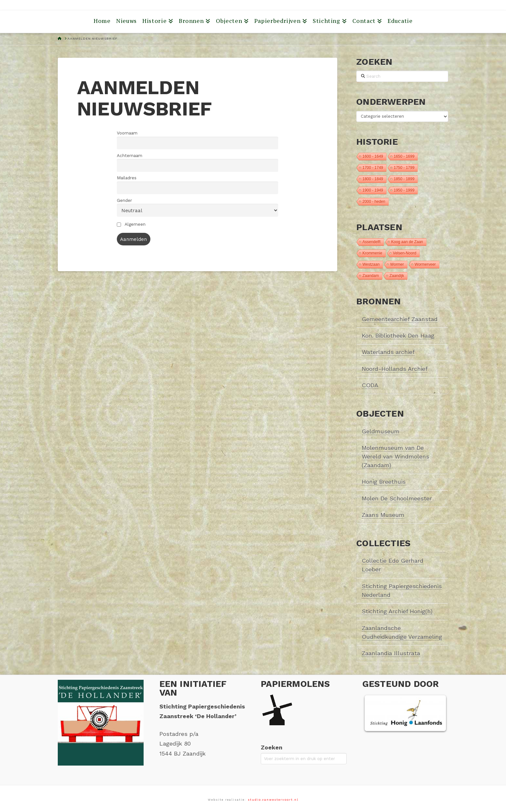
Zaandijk (397, 276)
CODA (370, 385)
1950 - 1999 (404, 190)
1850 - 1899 (404, 179)
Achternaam (130, 155)
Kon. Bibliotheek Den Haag (398, 336)
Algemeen (131, 224)
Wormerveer (425, 264)
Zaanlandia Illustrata (391, 653)
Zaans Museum (383, 515)
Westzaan (371, 264)
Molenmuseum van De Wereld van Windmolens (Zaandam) (395, 456)
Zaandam (371, 276)
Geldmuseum (381, 431)
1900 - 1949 (373, 190)
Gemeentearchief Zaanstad (400, 319)
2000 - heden (374, 202)
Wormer (397, 264)
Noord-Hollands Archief (395, 369)
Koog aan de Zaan (407, 242)
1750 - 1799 (404, 168)
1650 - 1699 (404, 156)
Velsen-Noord (405, 253)
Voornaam (127, 133)
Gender (124, 200)
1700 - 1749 (373, 168)
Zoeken (272, 747)
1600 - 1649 (373, 156)
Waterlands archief (388, 352)
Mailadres (127, 178)
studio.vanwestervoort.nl (273, 800)
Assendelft (371, 242)
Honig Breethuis (384, 482)
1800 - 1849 (373, 179)
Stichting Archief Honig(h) (397, 611)
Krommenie (372, 253)
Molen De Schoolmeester (397, 498)
